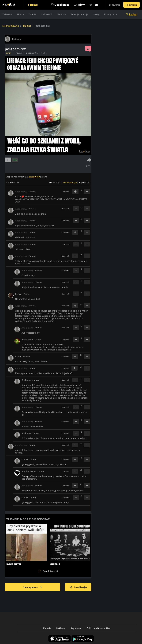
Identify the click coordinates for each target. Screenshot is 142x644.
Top (95, 5)
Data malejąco (70, 182)
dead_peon (27, 340)
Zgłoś (88, 166)
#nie (25, 53)
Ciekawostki (47, 14)
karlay (18, 357)
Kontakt (47, 628)
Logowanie (115, 5)
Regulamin (76, 628)
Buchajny (26, 380)
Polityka (62, 14)
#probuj (44, 53)
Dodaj (34, 5)
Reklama (61, 628)
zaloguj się (34, 177)
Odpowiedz (65, 192)
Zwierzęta (7, 14)
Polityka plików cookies (98, 628)
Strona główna (11, 26)
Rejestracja (131, 5)
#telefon (19, 53)
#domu (31, 53)
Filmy (81, 5)
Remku (19, 294)
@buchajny (27, 412)
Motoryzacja (110, 14)
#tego (37, 53)
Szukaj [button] (133, 14)
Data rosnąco (55, 182)
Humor (21, 14)
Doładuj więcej (48, 571)
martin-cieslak (29, 471)
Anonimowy (21, 192)
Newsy (96, 14)
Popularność (84, 182)
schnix (25, 460)
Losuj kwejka (78, 587)
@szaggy (26, 464)
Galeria (33, 14)
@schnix (26, 491)
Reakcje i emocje (79, 14)
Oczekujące (62, 5)
